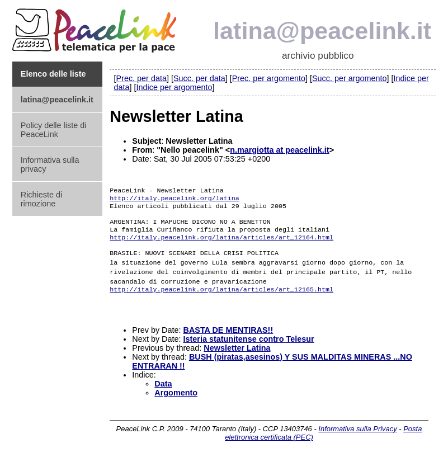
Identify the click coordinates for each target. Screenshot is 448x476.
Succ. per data (199, 78)
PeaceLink (96, 27)
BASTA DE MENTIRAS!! (228, 345)
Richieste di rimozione (41, 199)
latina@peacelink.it (322, 31)
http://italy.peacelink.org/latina (174, 202)
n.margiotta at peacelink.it (280, 150)
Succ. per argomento (350, 78)
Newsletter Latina (237, 363)
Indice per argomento (175, 87)
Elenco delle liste (53, 74)
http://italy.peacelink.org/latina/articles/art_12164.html (221, 247)
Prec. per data (142, 78)
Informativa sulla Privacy (357, 444)
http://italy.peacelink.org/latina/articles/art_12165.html (221, 301)
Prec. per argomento (269, 78)
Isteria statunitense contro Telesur (249, 354)
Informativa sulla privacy (50, 164)
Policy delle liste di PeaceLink (54, 130)
